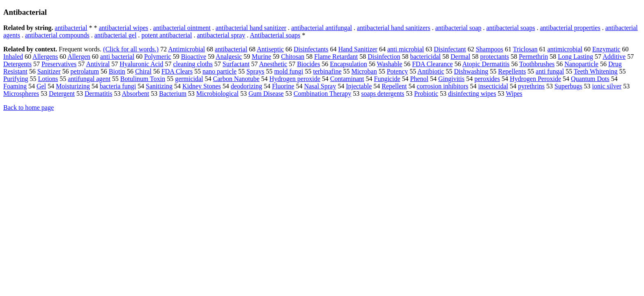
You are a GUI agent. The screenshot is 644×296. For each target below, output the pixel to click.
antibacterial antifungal (322, 28)
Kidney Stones (202, 86)
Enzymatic (606, 49)
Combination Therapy (323, 94)
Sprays (255, 71)
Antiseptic (270, 49)
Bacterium (173, 94)
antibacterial (71, 28)
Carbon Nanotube (236, 79)
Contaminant (347, 79)
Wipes (514, 94)
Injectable (359, 86)
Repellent (394, 86)
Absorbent (136, 94)
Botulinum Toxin (143, 79)
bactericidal (425, 57)
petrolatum (85, 71)
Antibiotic (431, 71)
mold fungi (289, 71)
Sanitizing (159, 86)
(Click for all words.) (131, 49)
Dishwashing (471, 71)
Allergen (79, 57)
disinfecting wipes (472, 94)
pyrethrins (531, 86)
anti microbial (406, 49)
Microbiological (217, 94)
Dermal (460, 57)
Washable (390, 64)
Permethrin (533, 57)
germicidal (189, 79)
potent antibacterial (167, 35)
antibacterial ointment (182, 28)
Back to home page (29, 108)
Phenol (419, 79)
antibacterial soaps (511, 28)
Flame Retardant (336, 57)
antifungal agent (89, 79)
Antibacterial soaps (275, 35)
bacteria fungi (118, 86)
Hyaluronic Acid (141, 64)
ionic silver (607, 86)
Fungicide (387, 79)
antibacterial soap (458, 28)
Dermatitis (99, 94)
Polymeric (158, 57)
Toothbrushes (537, 64)
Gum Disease (266, 94)
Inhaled (13, 57)
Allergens (45, 57)
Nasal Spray (320, 86)
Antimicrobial (186, 49)
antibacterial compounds (57, 35)
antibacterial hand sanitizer (251, 28)
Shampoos (489, 49)
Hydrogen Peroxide (535, 79)
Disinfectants (311, 49)
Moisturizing (73, 86)
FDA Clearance (432, 64)
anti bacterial (117, 57)
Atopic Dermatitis (486, 64)
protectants (494, 57)
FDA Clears (177, 71)
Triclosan (525, 49)
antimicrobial (565, 49)
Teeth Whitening (596, 71)
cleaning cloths (193, 64)
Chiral (143, 71)
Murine (261, 57)
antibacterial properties (570, 28)
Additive (614, 57)
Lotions (48, 79)
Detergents (17, 64)
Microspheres (21, 94)
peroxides (487, 79)
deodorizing (246, 86)
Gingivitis (451, 79)
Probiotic (426, 94)
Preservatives (59, 64)
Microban (364, 71)
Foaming (15, 86)
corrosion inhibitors (443, 86)
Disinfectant (450, 49)
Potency (398, 71)
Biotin (117, 71)
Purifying (16, 79)
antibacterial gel (116, 35)
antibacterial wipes (123, 28)
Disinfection (384, 57)
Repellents (512, 71)
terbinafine (327, 71)
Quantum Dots (590, 79)
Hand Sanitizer (358, 49)
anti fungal (550, 71)
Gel (41, 86)
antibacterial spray (221, 35)
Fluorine (283, 86)
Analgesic (229, 57)
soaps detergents (383, 94)
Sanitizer (49, 71)
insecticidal (493, 86)
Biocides (308, 64)
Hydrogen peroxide (295, 79)
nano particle (220, 71)
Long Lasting (575, 57)
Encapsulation (348, 64)
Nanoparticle (581, 64)
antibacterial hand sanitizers (394, 28)
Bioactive (194, 57)
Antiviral (98, 64)
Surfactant (236, 64)
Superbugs (568, 86)
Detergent (62, 94)
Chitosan (293, 57)
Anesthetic (273, 64)
